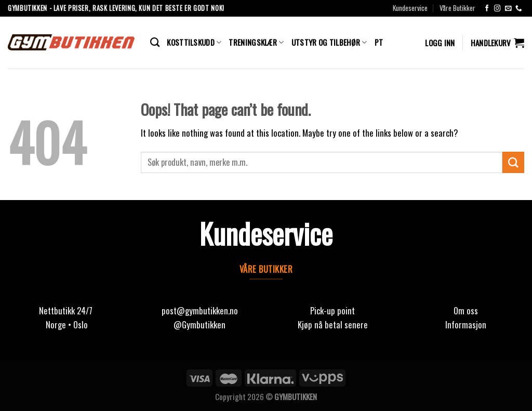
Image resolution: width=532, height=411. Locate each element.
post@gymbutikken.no (200, 310)
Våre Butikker (457, 8)
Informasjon (466, 324)
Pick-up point (332, 310)
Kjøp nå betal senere (333, 324)
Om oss (466, 310)
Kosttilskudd (194, 42)
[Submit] (513, 162)
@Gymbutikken (199, 324)
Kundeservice (410, 8)
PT (379, 42)
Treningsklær (256, 42)
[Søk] (155, 43)
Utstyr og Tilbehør (329, 42)
